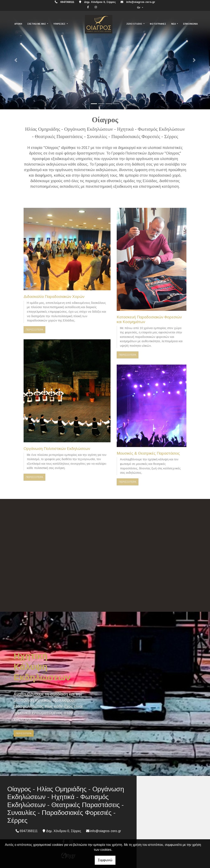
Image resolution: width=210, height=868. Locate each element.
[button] (16, 60)
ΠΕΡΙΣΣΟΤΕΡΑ (34, 330)
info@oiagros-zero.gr (141, 2)
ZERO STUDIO (135, 24)
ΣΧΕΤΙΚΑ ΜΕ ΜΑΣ (37, 24)
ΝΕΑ (174, 24)
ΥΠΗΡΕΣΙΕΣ (60, 24)
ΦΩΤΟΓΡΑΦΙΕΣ (158, 24)
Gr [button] (139, 7)
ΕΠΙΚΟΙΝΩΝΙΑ (190, 24)
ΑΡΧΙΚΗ (18, 24)
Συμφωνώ (105, 860)
